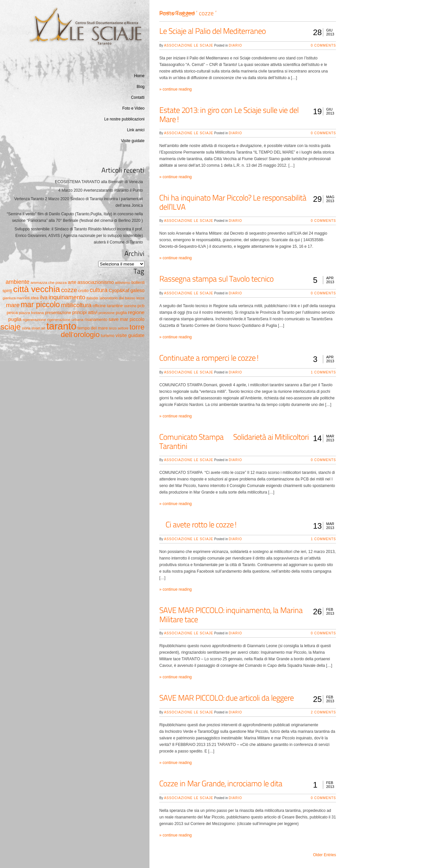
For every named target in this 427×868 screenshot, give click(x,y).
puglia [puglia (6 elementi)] (121, 313)
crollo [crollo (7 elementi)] (83, 291)
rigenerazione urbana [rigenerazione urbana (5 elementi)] (65, 319)
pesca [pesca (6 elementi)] (12, 313)
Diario (236, 45)
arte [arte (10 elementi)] (72, 282)
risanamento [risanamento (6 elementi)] (96, 320)
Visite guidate (133, 141)
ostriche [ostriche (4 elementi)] (130, 306)
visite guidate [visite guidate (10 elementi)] (130, 335)
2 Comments (323, 712)
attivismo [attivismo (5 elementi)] (123, 282)
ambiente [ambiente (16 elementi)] (18, 282)
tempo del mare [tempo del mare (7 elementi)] (93, 328)
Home (139, 76)
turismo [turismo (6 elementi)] (108, 336)
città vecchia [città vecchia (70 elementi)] (36, 289)
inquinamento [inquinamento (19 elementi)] (67, 297)
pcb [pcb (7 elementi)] (141, 306)
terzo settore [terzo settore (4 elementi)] (119, 328)
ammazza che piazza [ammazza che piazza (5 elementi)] (49, 282)
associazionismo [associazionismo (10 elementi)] (96, 282)
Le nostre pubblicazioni (124, 119)
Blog (141, 87)
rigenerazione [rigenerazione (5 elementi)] (34, 319)
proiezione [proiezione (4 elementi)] (107, 313)
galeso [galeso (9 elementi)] (137, 290)
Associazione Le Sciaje (189, 45)
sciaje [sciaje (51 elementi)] (11, 327)
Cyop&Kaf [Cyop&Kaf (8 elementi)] (119, 290)
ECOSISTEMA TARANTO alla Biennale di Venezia (99, 182)
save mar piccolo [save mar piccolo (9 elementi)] (126, 319)
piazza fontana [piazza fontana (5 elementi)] (31, 313)
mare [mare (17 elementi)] (13, 305)
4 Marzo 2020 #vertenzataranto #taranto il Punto (101, 190)
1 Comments (323, 372)
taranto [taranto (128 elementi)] (61, 326)
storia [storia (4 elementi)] (26, 328)
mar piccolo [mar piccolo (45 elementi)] (40, 305)
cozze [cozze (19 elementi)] (69, 290)
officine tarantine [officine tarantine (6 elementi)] (108, 306)
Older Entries (325, 855)
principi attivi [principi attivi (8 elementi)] (85, 312)
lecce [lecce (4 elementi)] (140, 298)
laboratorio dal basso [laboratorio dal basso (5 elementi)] (117, 298)
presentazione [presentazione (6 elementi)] (58, 313)
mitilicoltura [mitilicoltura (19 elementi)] (76, 305)
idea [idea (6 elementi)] (35, 298)
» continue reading (176, 89)
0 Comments (323, 45)
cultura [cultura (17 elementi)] (99, 290)
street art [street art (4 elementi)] (38, 328)
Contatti (138, 97)
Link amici (136, 130)
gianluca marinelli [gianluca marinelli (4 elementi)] (16, 298)
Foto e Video (133, 108)
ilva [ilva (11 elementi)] (44, 297)
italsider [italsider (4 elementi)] (92, 298)
